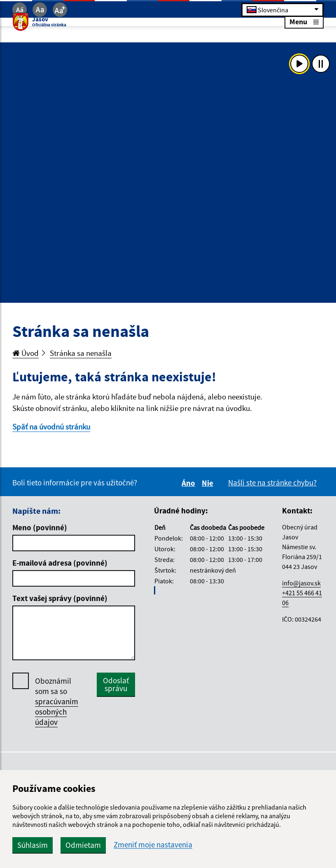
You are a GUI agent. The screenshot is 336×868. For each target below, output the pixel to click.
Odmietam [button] (83, 845)
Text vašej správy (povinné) (60, 598)
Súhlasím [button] (33, 845)
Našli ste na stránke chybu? (272, 483)
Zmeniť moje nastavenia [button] (153, 845)
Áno (190, 483)
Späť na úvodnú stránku (51, 427)
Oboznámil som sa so (57, 702)
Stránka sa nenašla (81, 353)
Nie (209, 483)
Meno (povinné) (40, 527)
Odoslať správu (116, 684)
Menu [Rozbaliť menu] (304, 22)
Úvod (26, 353)
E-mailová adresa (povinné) (60, 563)
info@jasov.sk (301, 583)
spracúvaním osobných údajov (57, 712)
